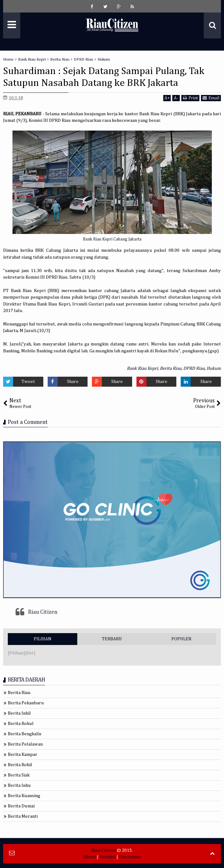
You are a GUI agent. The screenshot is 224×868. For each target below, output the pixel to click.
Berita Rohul (21, 724)
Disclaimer (130, 857)
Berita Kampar (23, 754)
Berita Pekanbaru (26, 703)
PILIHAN (43, 639)
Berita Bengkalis (25, 734)
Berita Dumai (21, 806)
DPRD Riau (194, 368)
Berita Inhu (19, 785)
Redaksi (107, 857)
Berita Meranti (23, 816)
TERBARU (112, 639)
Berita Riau (171, 368)
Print (190, 98)
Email (211, 98)
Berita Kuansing (24, 796)
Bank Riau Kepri (142, 368)
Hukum (214, 368)
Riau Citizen (43, 612)
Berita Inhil (19, 713)
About (90, 857)
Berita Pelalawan (25, 744)
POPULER (181, 639)
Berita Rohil (20, 765)
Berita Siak (19, 775)
